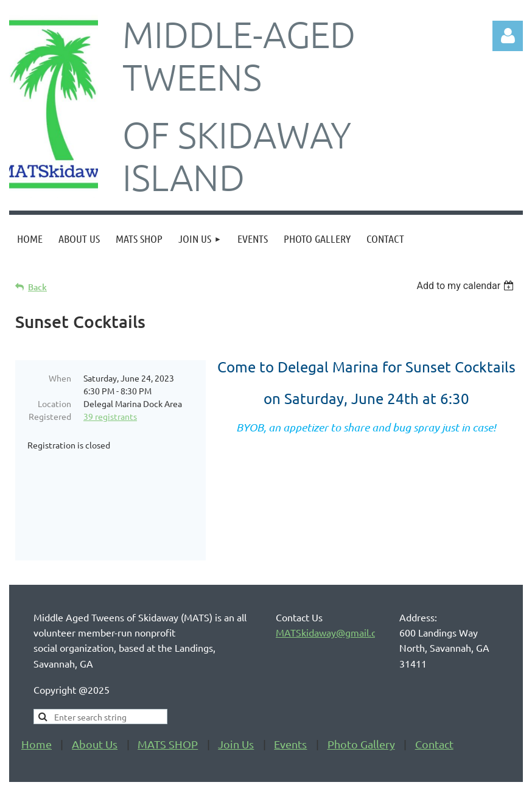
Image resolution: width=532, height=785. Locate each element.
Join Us (236, 710)
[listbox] (467, 286)
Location (54, 403)
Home (37, 710)
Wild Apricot (378, 770)
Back (37, 287)
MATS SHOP (168, 710)
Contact (434, 710)
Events (290, 710)
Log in (508, 36)
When (60, 378)
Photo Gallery (361, 710)
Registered (50, 416)
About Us (95, 710)
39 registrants (110, 416)
